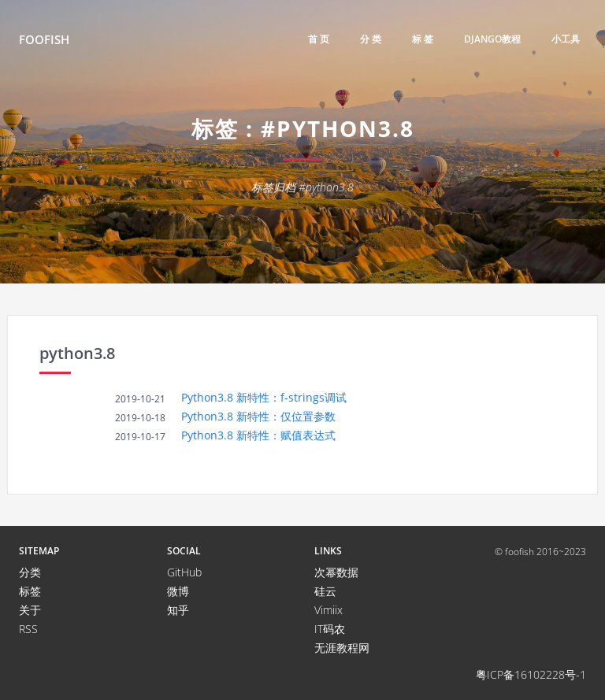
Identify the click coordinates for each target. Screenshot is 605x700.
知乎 (178, 610)
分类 (30, 572)
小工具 (566, 39)
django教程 (492, 39)
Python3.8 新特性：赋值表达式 (258, 435)
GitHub (184, 572)
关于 (30, 610)
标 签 (423, 39)
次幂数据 (336, 572)
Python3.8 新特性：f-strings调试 (264, 397)
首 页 (319, 39)
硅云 (325, 591)
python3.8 (77, 353)
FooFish (44, 39)
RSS (28, 629)
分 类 (371, 39)
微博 (178, 591)
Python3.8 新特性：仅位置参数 (258, 416)
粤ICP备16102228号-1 (531, 674)
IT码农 (330, 629)
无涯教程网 (342, 648)
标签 (30, 591)
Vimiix (328, 610)
